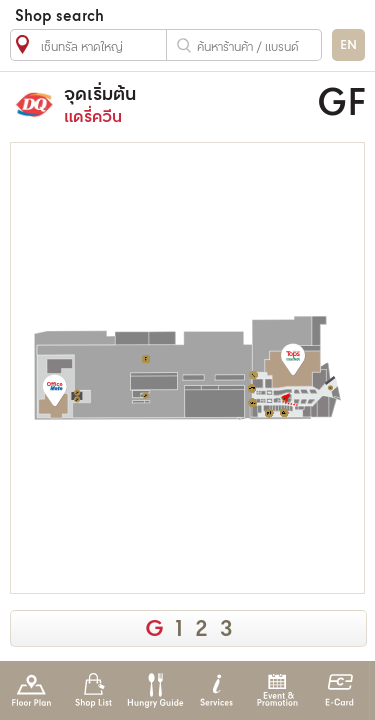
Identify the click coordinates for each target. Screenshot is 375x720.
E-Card (339, 690)
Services (216, 690)
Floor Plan (31, 690)
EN (348, 45)
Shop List (93, 690)
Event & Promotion (277, 690)
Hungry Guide (154, 690)
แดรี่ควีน (179, 104)
